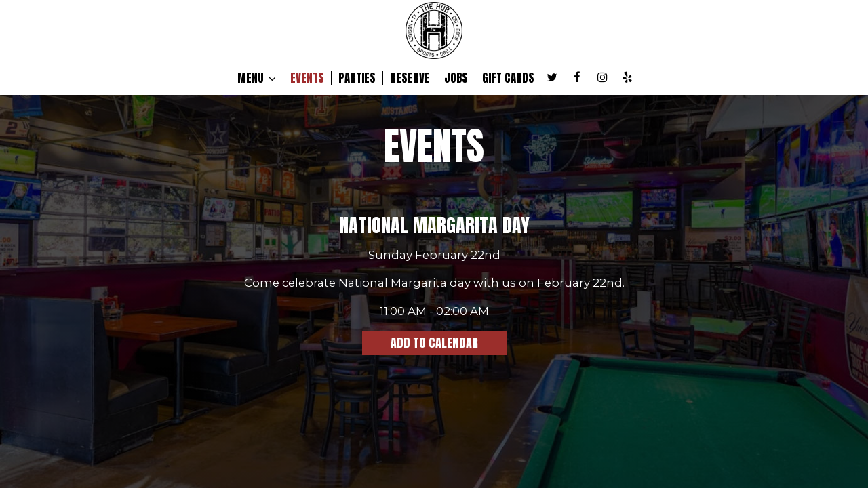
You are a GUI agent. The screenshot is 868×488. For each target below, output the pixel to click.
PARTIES (357, 78)
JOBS (456, 78)
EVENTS (307, 78)
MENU (257, 78)
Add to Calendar (434, 343)
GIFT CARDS (508, 78)
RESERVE (410, 78)
